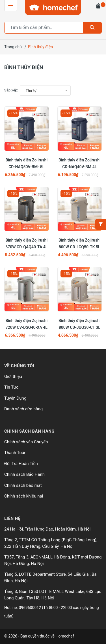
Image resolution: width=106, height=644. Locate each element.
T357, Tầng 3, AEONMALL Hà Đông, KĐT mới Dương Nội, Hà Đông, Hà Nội (53, 560)
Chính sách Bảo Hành (24, 474)
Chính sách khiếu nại (24, 496)
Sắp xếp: (11, 90)
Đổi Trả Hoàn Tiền (21, 464)
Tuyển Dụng (15, 398)
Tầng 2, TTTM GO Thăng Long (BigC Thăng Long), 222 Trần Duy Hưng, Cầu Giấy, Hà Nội (51, 543)
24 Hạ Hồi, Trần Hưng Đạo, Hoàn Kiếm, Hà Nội (47, 529)
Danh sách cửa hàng (23, 409)
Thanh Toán (15, 453)
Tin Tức (11, 387)
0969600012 (30, 608)
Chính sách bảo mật (23, 485)
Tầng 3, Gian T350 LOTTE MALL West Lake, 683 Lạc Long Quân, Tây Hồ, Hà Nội (53, 595)
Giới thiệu (13, 376)
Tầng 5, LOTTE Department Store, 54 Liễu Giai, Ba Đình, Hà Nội (50, 578)
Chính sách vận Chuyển (26, 442)
